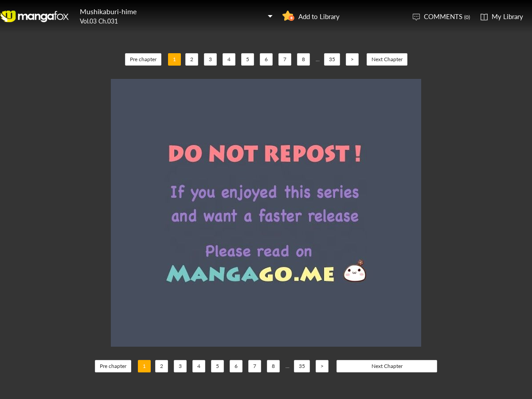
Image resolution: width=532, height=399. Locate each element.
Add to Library (319, 16)
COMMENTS (447, 16)
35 (332, 59)
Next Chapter (387, 59)
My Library (507, 16)
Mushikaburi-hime (108, 11)
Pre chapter (143, 59)
